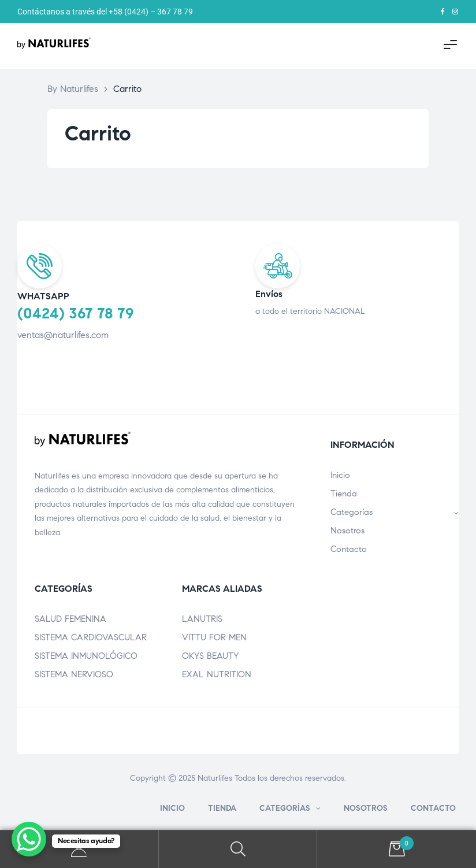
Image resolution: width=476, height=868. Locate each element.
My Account (79, 849)
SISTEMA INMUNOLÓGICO (86, 656)
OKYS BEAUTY (210, 656)
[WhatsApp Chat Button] (29, 839)
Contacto (349, 549)
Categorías (395, 512)
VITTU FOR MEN (214, 637)
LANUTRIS (202, 619)
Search (238, 849)
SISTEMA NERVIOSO (74, 674)
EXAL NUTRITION (217, 674)
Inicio (340, 475)
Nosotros (347, 531)
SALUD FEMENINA (70, 619)
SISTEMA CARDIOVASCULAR (91, 637)
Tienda (344, 494)
